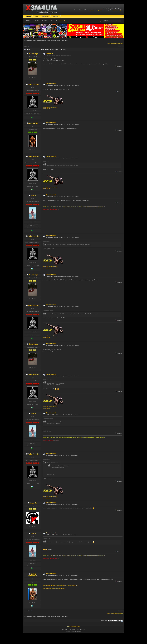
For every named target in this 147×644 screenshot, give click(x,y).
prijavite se (92, 10)
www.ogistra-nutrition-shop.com (50, 107)
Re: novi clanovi (51, 84)
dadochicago (33, 54)
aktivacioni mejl (117, 10)
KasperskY (33, 503)
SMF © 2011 (72, 630)
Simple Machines (80, 630)
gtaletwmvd (62, 21)
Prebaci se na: (104, 621)
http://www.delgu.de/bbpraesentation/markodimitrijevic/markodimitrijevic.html (60, 585)
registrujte (100, 10)
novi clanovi (50, 53)
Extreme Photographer (74, 627)
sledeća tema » (120, 44)
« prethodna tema (111, 44)
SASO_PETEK (33, 123)
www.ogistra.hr (46, 109)
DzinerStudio (78, 631)
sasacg (33, 195)
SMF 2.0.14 (65, 630)
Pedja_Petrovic (33, 84)
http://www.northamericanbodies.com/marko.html (54, 588)
